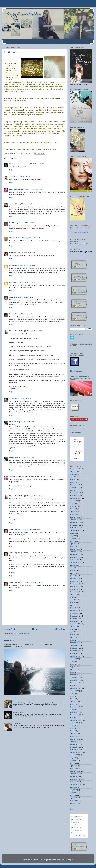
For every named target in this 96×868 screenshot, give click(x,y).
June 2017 (74, 538)
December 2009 (76, 776)
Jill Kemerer (14, 282)
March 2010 (74, 768)
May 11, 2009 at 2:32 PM (24, 314)
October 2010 (75, 750)
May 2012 (74, 699)
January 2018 (75, 520)
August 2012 (75, 691)
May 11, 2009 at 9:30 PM (43, 477)
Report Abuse (76, 371)
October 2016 (75, 560)
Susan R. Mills (15, 297)
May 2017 (74, 541)
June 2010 (74, 760)
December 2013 (76, 648)
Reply (11, 170)
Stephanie (13, 422)
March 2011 (74, 736)
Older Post (60, 629)
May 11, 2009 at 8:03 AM (33, 189)
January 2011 (75, 742)
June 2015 (74, 600)
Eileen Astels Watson (17, 189)
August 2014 (75, 627)
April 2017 (74, 544)
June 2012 (74, 696)
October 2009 (75, 782)
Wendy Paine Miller (23, 14)
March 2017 (74, 546)
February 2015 (75, 611)
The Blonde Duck (16, 238)
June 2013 (74, 664)
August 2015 (75, 595)
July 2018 (74, 504)
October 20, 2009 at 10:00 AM (33, 553)
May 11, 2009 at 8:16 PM (26, 422)
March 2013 (74, 672)
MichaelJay (55, 860)
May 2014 (74, 635)
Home (35, 629)
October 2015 (75, 589)
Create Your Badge (76, 432)
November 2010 (76, 747)
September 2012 (76, 688)
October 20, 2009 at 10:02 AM (33, 582)
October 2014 (75, 621)
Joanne (12, 204)
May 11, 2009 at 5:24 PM (23, 398)
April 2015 (74, 605)
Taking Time (9, 640)
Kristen (12, 314)
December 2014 (76, 616)
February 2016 (75, 579)
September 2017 (76, 530)
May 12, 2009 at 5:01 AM (35, 496)
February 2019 (75, 485)
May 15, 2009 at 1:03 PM (31, 530)
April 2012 (74, 702)
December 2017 (76, 522)
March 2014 (74, 640)
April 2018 (74, 512)
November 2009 (76, 779)
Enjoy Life (16, 723)
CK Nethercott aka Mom (18, 164)
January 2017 (75, 552)
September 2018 (76, 498)
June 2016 (74, 568)
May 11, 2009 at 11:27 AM (29, 265)
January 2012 (75, 710)
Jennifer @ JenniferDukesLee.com (22, 477)
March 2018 (74, 514)
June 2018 (74, 506)
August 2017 (75, 533)
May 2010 (74, 763)
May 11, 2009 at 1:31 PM (29, 297)
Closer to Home (18, 712)
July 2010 (74, 758)
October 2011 (75, 718)
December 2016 (76, 554)
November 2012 (76, 683)
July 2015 (74, 597)
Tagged (16, 701)
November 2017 (76, 525)
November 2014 (76, 619)
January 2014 (75, 645)
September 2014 (76, 624)
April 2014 (74, 637)
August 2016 (75, 565)
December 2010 (76, 744)
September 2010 (76, 752)
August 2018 (75, 501)
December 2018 (76, 490)
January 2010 (75, 774)
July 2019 (74, 474)
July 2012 (74, 694)
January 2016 (75, 581)
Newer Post (9, 629)
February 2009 (75, 803)
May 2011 (74, 731)
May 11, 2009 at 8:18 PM (26, 458)
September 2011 (76, 720)
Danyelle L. (13, 253)
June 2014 (74, 632)
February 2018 (75, 517)
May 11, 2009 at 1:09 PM (27, 282)
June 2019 (74, 477)
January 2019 (75, 488)
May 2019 (74, 480)
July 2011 (74, 726)
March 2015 (74, 608)
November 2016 (76, 557)
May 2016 (74, 571)
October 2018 (75, 496)
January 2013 (75, 677)
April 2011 (74, 734)
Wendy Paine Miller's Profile (78, 428)
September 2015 (76, 592)
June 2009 (74, 793)
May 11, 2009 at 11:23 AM (27, 253)
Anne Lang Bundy (16, 530)
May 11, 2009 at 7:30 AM (35, 164)
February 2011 (75, 739)
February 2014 (75, 643)
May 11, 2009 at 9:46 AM (27, 223)
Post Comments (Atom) (21, 634)
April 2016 (74, 573)
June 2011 (74, 728)
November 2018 (76, 493)
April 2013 (74, 669)
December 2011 (76, 712)
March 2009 (74, 800)
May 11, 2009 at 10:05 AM (31, 238)
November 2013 (76, 651)
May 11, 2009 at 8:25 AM (24, 204)
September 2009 (76, 784)
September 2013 (76, 656)
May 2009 (74, 795)
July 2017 (74, 536)
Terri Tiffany (14, 223)
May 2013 (74, 667)
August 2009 (75, 787)
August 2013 (75, 659)
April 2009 (74, 798)
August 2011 (75, 723)
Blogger (70, 860)
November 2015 (76, 587)
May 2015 (74, 603)
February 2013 (75, 675)
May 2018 (74, 509)
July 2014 (74, 629)
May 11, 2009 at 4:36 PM (35, 331)
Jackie (12, 398)
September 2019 (76, 469)
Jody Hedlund (14, 265)
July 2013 (74, 661)
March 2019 (74, 482)
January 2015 (75, 613)
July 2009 (74, 790)
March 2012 (74, 704)
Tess (11, 176)
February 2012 (75, 707)
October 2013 (75, 653)
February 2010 (75, 771)
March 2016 (74, 576)
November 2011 (76, 715)
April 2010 (74, 766)
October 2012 (75, 685)
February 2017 (75, 549)
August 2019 (75, 472)
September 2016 (76, 562)
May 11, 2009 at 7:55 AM (22, 176)
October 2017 (75, 528)
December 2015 (76, 584)
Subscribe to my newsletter (79, 244)
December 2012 (76, 680)
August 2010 (75, 755)
